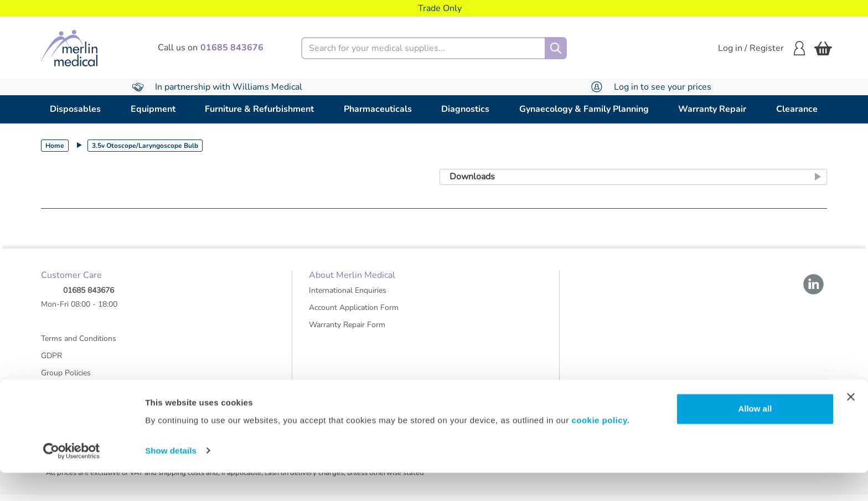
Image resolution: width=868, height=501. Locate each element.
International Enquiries (348, 296)
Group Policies (66, 379)
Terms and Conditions (79, 345)
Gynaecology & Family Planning (584, 109)
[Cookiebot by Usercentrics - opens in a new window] (72, 479)
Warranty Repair (712, 109)
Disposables (75, 109)
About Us (58, 396)
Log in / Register (761, 48)
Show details (171, 479)
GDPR (51, 362)
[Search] (556, 48)
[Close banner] (851, 426)
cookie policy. (600, 449)
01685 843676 (89, 296)
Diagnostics (465, 109)
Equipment (153, 109)
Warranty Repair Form (347, 331)
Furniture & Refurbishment (259, 109)
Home (55, 146)
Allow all (755, 438)
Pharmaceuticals (378, 109)
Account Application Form (354, 314)
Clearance (797, 109)
